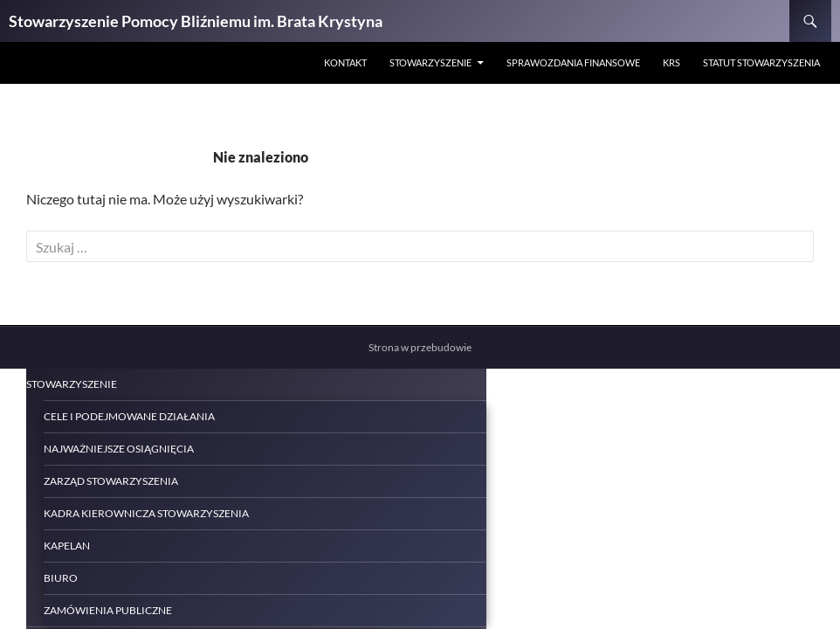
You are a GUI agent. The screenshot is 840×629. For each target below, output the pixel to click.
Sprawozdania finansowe (573, 62)
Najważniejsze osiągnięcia (119, 449)
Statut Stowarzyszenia (761, 62)
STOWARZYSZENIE (430, 62)
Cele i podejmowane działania (129, 416)
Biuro (61, 578)
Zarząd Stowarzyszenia (111, 481)
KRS (671, 62)
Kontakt (345, 62)
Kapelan (67, 546)
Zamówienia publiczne (108, 610)
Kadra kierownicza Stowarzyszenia (146, 513)
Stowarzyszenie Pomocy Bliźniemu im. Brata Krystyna (196, 21)
